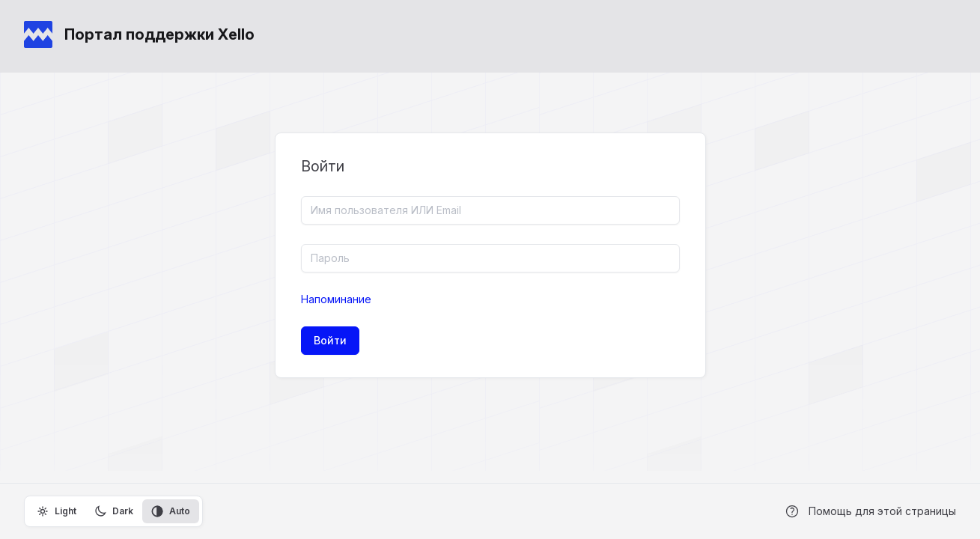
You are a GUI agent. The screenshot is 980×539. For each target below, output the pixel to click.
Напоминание (336, 299)
